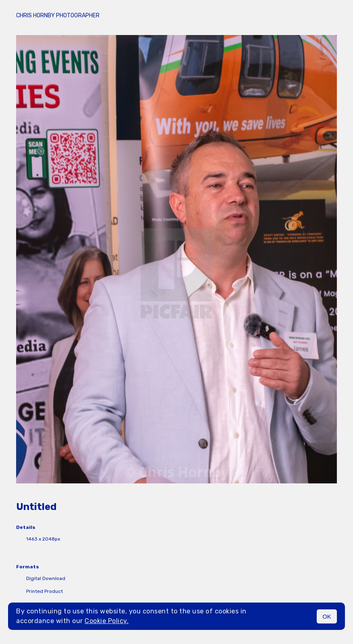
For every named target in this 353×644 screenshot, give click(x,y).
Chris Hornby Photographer (58, 15)
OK (327, 616)
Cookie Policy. (107, 621)
